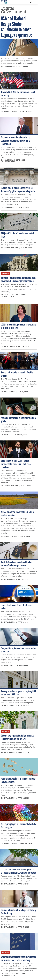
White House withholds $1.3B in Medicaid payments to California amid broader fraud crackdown (16, 464)
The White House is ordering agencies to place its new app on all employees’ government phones (19, 279)
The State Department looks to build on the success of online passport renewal (16, 564)
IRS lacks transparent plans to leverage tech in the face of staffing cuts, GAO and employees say (18, 871)
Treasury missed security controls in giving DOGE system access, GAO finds (19, 693)
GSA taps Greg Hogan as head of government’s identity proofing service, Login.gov (17, 737)
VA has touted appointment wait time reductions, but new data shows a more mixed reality (19, 959)
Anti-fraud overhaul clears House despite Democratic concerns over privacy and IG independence (16, 141)
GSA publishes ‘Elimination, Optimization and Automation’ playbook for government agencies (18, 190)
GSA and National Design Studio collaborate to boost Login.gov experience (17, 27)
